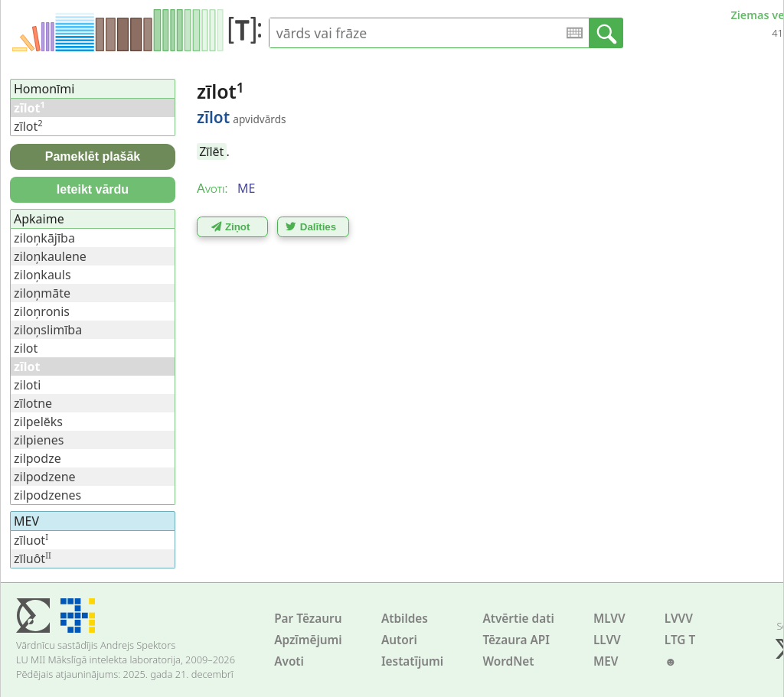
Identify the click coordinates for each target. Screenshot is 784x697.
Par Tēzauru (308, 619)
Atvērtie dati (518, 619)
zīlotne (33, 403)
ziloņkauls (42, 275)
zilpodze (38, 458)
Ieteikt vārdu (93, 189)
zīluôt (33, 559)
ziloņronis (42, 311)
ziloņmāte (42, 293)
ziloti (27, 385)
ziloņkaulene (50, 256)
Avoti (289, 661)
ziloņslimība (48, 330)
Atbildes (405, 619)
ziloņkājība (44, 238)
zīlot (28, 126)
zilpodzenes (47, 495)
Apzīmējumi (308, 640)
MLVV (609, 619)
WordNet (508, 661)
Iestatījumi (412, 661)
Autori (399, 640)
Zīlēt (211, 151)
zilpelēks (38, 422)
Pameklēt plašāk (93, 156)
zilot (26, 348)
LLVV (607, 640)
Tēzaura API (516, 640)
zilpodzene (45, 477)
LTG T (680, 640)
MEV (606, 661)
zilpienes (39, 440)
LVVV (679, 619)
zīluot (31, 540)
